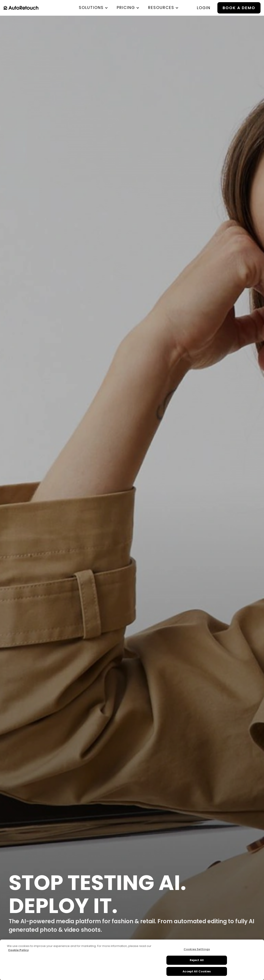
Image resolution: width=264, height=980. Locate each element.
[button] (93, 8)
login (204, 8)
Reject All (197, 965)
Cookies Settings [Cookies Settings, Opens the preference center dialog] (197, 954)
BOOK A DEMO (239, 8)
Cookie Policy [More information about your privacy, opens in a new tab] (18, 955)
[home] (21, 8)
